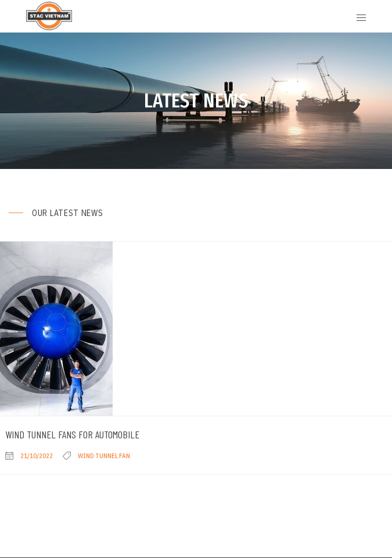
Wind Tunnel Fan (104, 456)
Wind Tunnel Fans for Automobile (72, 434)
